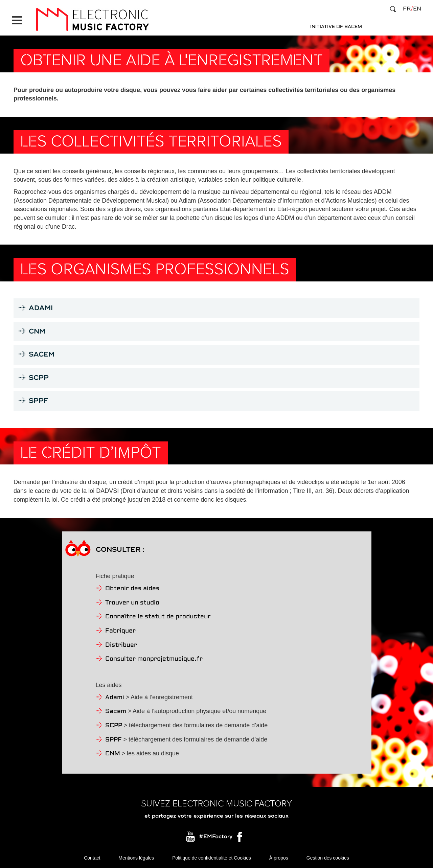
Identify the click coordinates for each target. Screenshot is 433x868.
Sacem (116, 712)
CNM (113, 754)
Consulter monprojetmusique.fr (154, 659)
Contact (92, 858)
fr (407, 9)
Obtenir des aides (132, 589)
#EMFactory (216, 837)
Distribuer (121, 645)
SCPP (114, 726)
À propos (279, 858)
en (417, 9)
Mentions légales (136, 858)
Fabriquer (120, 631)
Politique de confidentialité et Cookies (212, 858)
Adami (115, 698)
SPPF (113, 740)
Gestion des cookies (328, 858)
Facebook (240, 839)
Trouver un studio (132, 603)
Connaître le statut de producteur (158, 617)
